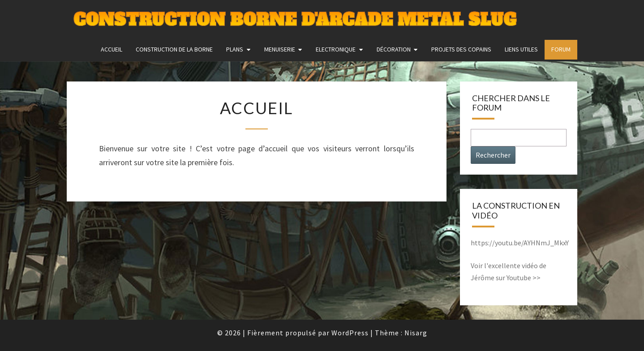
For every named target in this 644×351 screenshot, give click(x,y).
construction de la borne (174, 49)
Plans (235, 49)
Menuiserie (280, 49)
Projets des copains (461, 49)
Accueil (112, 49)
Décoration (394, 49)
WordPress (350, 333)
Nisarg (416, 333)
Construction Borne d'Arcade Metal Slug (295, 20)
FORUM (561, 49)
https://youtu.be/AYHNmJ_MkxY (520, 243)
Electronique (336, 49)
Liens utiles (521, 49)
